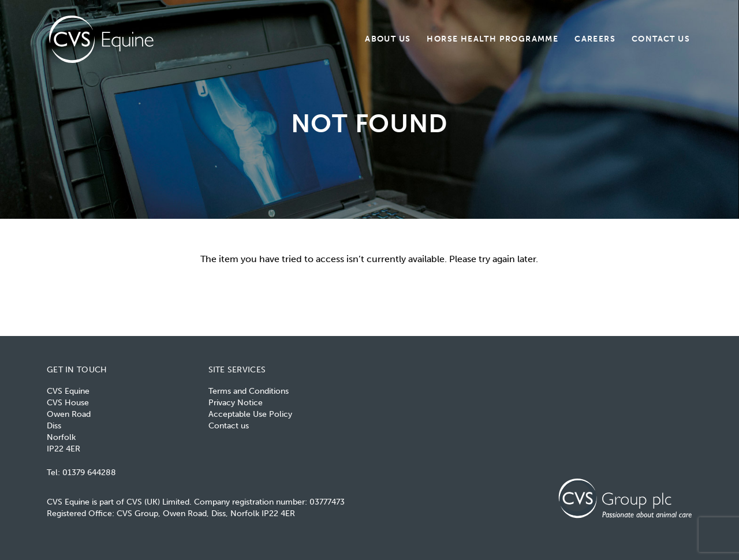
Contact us (661, 38)
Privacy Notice (236, 403)
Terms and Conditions (249, 391)
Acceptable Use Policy (250, 414)
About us (388, 38)
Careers (595, 38)
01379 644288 (89, 473)
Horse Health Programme (492, 38)
